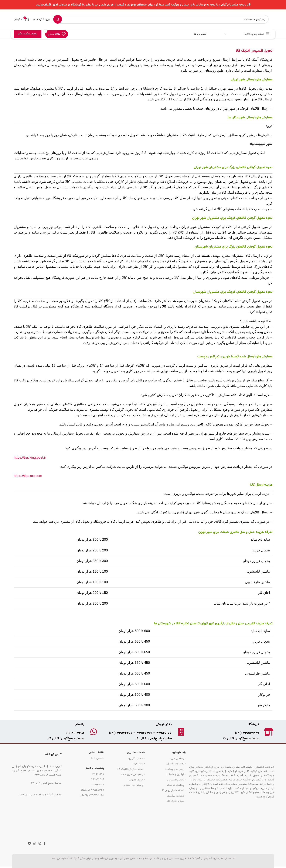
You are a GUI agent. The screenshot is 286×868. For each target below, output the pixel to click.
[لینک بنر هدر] (143, 5)
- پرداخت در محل (176, 785)
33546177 (98, 774)
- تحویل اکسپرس (176, 780)
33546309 (98, 779)
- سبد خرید (139, 764)
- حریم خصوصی (136, 780)
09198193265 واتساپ (92, 795)
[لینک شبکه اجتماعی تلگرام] (29, 843)
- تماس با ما (98, 758)
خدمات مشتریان (136, 753)
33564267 (98, 785)
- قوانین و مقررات (176, 774)
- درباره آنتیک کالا (176, 801)
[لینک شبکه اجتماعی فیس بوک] (45, 843)
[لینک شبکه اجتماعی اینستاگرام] (40, 843)
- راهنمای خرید (178, 758)
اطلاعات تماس (96, 753)
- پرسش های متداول (134, 785)
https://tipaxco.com (28, 476)
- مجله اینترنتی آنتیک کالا (131, 769)
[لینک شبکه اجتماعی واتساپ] (35, 843)
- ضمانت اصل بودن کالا (173, 790)
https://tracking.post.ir (30, 457)
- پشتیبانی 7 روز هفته (133, 774)
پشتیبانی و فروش (94, 768)
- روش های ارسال (176, 764)
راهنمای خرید (178, 753)
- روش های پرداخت (175, 769)
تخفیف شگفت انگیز (28, 34)
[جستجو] (161, 19)
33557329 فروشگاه (93, 790)
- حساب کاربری (137, 758)
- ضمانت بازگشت (176, 796)
